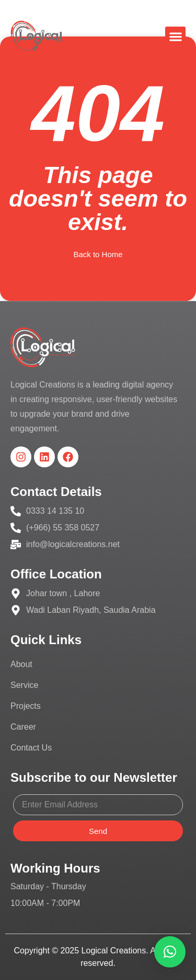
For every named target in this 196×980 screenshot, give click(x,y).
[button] (175, 37)
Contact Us (31, 748)
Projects (26, 706)
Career (23, 727)
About (21, 664)
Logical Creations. (115, 951)
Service (24, 685)
